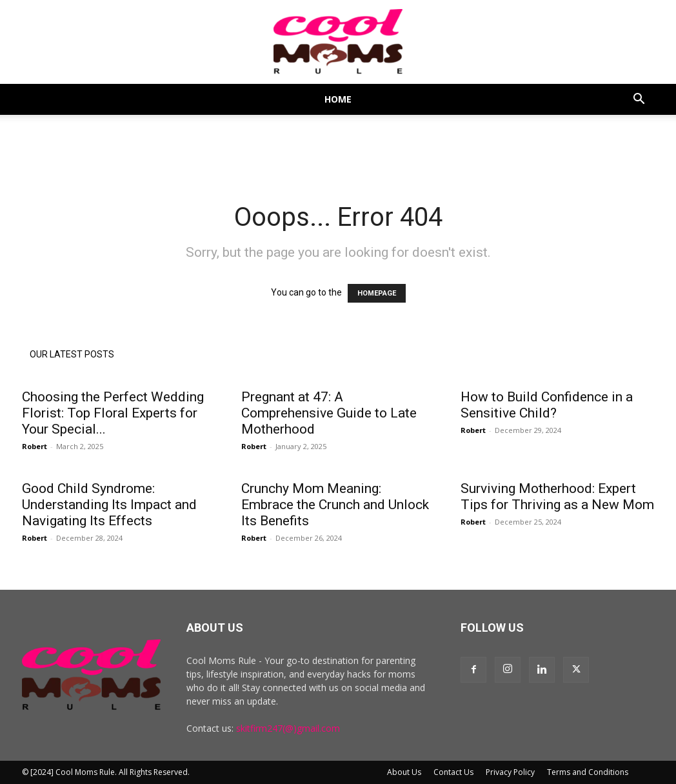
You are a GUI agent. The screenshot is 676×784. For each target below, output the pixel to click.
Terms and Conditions (588, 772)
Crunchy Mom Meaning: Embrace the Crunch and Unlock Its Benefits (335, 505)
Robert (35, 446)
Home (338, 99)
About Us (404, 772)
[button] (639, 100)
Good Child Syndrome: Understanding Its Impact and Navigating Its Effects (109, 505)
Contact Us (453, 772)
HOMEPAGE (377, 293)
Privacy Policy (510, 772)
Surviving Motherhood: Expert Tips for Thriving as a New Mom (557, 497)
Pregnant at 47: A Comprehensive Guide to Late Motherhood (329, 413)
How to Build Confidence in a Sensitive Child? (547, 405)
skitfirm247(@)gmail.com (288, 728)
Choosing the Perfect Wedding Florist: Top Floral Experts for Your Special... (113, 413)
